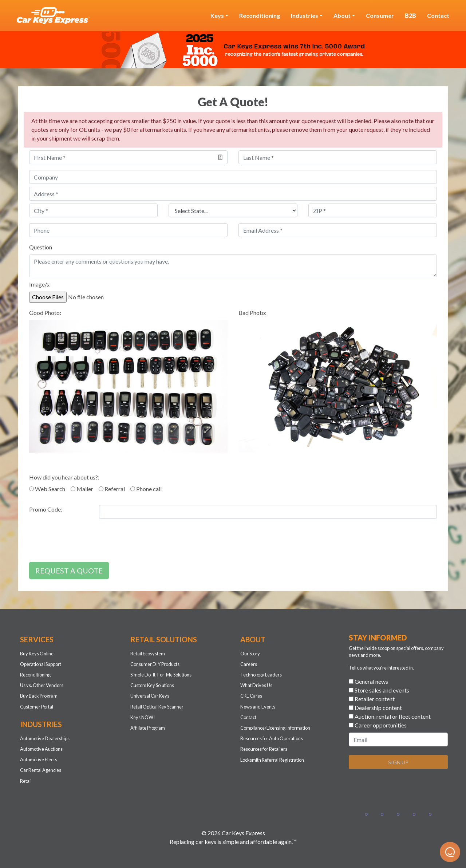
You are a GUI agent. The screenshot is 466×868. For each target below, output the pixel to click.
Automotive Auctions (41, 749)
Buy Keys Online (37, 654)
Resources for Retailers (264, 749)
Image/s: (40, 284)
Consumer (380, 15)
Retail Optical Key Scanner (157, 707)
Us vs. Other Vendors (42, 685)
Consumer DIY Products (155, 664)
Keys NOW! (143, 717)
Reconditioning (260, 15)
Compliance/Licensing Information (275, 728)
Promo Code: (46, 509)
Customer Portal (37, 707)
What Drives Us (256, 685)
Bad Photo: (252, 313)
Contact (438, 15)
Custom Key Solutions (152, 685)
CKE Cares (251, 696)
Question (41, 247)
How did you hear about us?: (64, 477)
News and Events (258, 707)
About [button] (342, 15)
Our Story (250, 654)
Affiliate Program (148, 728)
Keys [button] (217, 15)
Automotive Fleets (39, 759)
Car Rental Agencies (41, 770)
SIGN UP (398, 762)
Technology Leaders (261, 675)
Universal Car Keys (150, 696)
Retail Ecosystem (148, 654)
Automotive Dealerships (45, 738)
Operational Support (41, 664)
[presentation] (84, 542)
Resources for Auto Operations (272, 738)
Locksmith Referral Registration (272, 760)
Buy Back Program (39, 696)
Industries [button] (305, 15)
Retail (26, 781)
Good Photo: (45, 313)
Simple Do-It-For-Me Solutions (161, 675)
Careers (249, 664)
